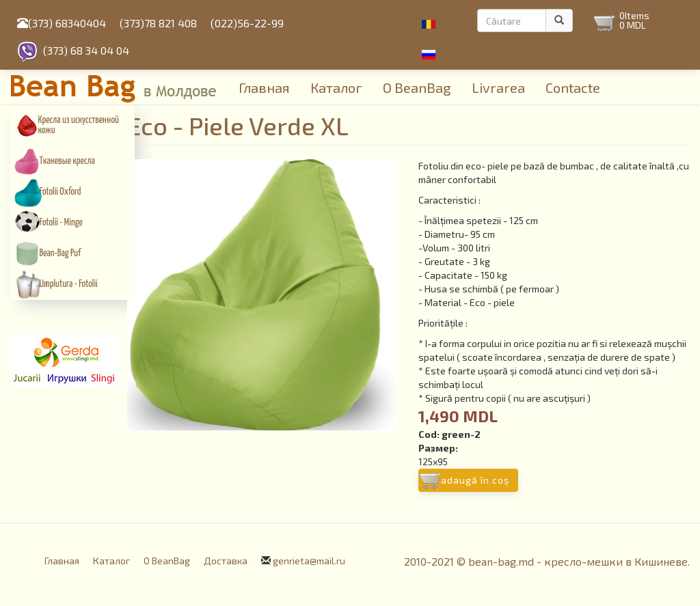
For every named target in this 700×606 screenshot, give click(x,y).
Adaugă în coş (475, 480)
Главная (264, 87)
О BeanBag (417, 87)
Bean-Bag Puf (60, 253)
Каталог (336, 87)
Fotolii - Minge (61, 223)
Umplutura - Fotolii (69, 284)
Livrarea (498, 87)
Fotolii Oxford (60, 192)
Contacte (573, 87)
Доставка (226, 561)
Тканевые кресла (67, 161)
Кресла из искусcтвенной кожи (79, 125)
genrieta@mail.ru (309, 561)
